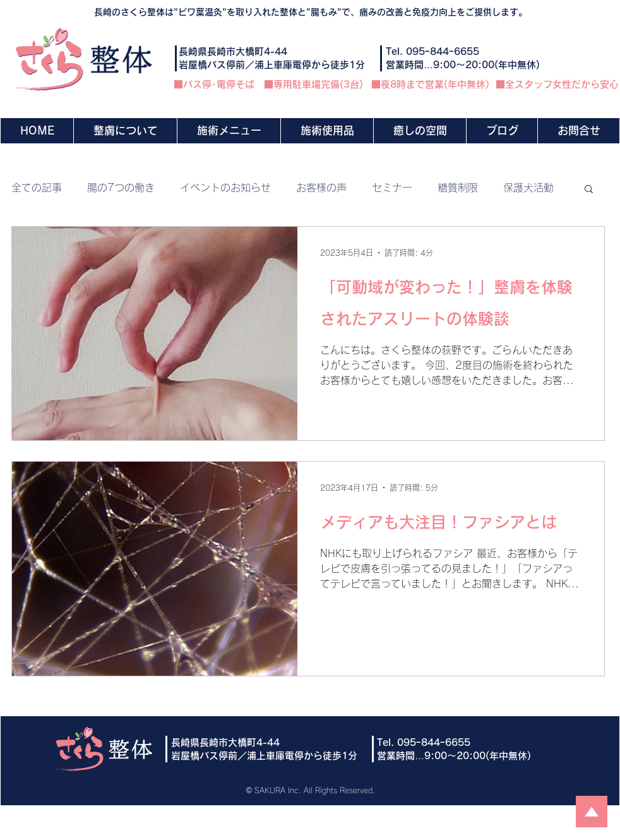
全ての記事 (37, 188)
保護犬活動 (528, 188)
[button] (229, 131)
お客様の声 (321, 188)
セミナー (392, 188)
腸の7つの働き (121, 188)
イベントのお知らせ (225, 188)
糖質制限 (458, 188)
